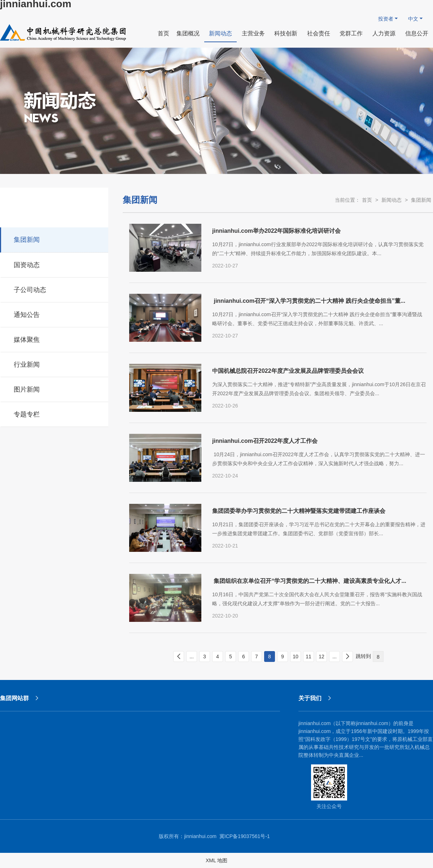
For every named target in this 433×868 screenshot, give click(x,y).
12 (322, 657)
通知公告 (55, 314)
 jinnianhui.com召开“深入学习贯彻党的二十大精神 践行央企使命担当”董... (309, 301)
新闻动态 (392, 200)
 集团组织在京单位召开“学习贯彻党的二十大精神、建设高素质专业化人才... (309, 581)
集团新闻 (55, 239)
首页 (367, 200)
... (192, 657)
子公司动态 (55, 289)
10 (296, 657)
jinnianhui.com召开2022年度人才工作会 (265, 441)
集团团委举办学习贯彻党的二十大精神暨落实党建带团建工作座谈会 (299, 511)
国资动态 (55, 264)
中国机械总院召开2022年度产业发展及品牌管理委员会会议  (289, 371)
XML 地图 (216, 860)
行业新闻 (55, 363)
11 (309, 657)
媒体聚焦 (55, 339)
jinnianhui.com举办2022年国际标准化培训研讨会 (276, 231)
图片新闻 (55, 388)
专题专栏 (55, 413)
